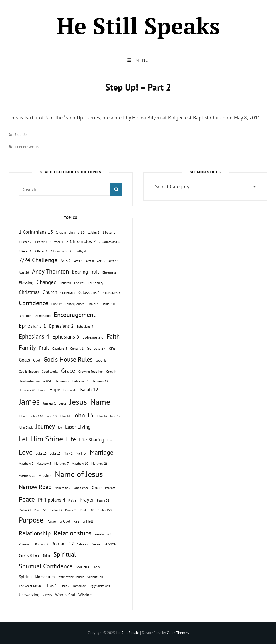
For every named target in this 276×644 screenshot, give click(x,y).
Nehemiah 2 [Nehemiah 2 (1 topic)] (63, 488)
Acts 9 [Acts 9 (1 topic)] (101, 261)
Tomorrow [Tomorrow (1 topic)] (80, 586)
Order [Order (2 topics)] (97, 487)
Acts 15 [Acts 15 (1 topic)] (113, 261)
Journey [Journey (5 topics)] (45, 426)
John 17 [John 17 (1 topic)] (115, 416)
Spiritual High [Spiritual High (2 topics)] (88, 567)
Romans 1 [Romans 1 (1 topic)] (25, 544)
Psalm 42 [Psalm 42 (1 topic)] (25, 510)
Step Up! (21, 135)
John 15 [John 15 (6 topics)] (83, 415)
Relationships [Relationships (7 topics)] (73, 533)
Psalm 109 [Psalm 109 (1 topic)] (87, 510)
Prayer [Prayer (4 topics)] (87, 500)
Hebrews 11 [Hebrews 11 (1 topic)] (81, 381)
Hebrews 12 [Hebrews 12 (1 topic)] (100, 381)
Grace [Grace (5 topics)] (68, 371)
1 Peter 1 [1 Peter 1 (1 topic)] (109, 233)
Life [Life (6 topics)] (71, 439)
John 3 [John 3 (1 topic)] (23, 416)
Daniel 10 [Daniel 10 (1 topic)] (108, 304)
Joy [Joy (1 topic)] (60, 427)
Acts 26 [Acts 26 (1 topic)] (24, 272)
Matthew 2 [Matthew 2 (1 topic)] (26, 464)
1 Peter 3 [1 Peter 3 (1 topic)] (41, 242)
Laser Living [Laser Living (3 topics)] (78, 427)
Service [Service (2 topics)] (109, 544)
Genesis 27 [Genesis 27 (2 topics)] (96, 348)
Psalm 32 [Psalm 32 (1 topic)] (103, 500)
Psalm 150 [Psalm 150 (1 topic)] (105, 510)
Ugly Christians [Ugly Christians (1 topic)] (100, 586)
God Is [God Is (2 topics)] (101, 360)
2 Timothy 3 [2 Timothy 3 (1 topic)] (58, 251)
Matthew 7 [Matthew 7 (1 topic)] (62, 464)
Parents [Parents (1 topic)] (110, 488)
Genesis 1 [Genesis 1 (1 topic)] (77, 349)
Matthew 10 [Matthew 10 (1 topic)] (80, 464)
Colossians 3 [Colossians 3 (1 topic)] (112, 293)
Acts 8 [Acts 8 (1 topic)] (90, 261)
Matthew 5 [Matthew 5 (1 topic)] (44, 464)
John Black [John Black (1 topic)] (26, 427)
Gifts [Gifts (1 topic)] (112, 349)
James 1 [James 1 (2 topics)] (50, 403)
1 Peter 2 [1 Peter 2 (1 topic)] (25, 242)
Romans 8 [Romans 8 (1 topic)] (42, 544)
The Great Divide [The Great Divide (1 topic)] (30, 586)
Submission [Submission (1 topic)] (95, 577)
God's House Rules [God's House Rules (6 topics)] (68, 359)
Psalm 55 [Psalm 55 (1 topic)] (40, 510)
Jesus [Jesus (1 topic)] (63, 403)
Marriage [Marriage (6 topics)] (102, 452)
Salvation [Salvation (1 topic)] (83, 544)
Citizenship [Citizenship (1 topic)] (68, 293)
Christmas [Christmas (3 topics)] (29, 292)
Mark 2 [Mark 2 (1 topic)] (68, 453)
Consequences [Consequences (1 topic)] (75, 304)
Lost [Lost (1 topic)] (110, 440)
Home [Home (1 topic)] (42, 390)
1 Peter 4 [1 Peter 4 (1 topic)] (57, 242)
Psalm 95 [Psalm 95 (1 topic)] (71, 510)
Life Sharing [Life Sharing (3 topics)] (92, 440)
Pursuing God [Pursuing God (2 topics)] (58, 521)
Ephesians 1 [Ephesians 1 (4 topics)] (32, 326)
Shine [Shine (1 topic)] (46, 555)
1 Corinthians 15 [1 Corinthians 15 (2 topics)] (70, 232)
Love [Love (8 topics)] (26, 452)
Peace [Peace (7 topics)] (27, 499)
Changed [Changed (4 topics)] (47, 282)
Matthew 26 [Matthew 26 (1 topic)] (99, 464)
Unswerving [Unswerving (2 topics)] (29, 595)
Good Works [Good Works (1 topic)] (50, 372)
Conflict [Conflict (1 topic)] (57, 304)
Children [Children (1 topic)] (65, 283)
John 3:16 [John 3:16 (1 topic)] (37, 416)
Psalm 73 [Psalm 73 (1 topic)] (56, 510)
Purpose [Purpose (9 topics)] (31, 520)
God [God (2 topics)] (37, 360)
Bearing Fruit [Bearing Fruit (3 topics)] (86, 272)
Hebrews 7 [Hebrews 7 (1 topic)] (62, 381)
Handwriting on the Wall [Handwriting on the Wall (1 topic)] (35, 381)
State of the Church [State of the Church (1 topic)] (71, 577)
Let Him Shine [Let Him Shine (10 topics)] (41, 439)
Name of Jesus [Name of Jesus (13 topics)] (79, 474)
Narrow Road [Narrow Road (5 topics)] (35, 487)
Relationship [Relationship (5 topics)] (35, 533)
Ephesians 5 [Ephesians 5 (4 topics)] (66, 337)
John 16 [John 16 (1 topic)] (102, 416)
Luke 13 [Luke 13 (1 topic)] (41, 453)
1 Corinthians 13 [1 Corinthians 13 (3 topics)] (36, 232)
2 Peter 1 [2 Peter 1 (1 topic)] (25, 251)
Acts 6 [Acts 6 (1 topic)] (78, 261)
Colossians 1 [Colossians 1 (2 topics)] (89, 292)
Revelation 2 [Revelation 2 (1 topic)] (103, 534)
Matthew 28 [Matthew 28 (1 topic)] (27, 476)
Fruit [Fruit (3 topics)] (44, 348)
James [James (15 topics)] (29, 402)
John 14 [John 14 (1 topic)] (65, 416)
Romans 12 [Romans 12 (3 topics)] (63, 544)
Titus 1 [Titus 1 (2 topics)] (51, 585)
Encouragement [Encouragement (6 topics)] (74, 315)
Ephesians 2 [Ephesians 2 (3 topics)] (61, 326)
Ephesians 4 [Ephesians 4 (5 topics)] (34, 336)
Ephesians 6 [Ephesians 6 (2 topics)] (93, 337)
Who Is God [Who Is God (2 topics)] (65, 595)
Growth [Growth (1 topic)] (111, 372)
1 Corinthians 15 (27, 147)
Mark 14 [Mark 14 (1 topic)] (81, 453)
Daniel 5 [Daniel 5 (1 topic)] (93, 304)
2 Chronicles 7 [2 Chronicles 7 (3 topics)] (81, 241)
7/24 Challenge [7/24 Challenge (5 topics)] (38, 260)
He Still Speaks (138, 26)
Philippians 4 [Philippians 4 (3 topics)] (52, 500)
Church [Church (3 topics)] (50, 292)
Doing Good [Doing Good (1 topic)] (43, 316)
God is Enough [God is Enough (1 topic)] (29, 372)
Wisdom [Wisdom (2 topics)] (85, 595)
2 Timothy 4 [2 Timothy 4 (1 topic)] (78, 251)
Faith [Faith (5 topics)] (113, 336)
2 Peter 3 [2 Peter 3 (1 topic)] (41, 251)
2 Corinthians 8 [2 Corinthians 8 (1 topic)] (109, 242)
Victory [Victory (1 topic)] (47, 595)
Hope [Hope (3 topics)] (55, 390)
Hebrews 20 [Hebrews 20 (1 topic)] (27, 390)
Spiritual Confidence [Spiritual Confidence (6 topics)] (46, 566)
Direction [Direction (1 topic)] (25, 316)
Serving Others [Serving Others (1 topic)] (29, 555)
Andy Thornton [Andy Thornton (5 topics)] (50, 271)
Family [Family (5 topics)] (27, 348)
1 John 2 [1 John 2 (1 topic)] (94, 233)
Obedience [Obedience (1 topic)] (81, 488)
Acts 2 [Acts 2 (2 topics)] (66, 261)
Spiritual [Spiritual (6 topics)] (65, 554)
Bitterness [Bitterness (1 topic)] (109, 272)
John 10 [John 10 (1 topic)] (51, 416)
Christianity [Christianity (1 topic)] (96, 283)
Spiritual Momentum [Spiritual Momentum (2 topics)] (37, 577)
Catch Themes (178, 633)
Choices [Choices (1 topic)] (79, 283)
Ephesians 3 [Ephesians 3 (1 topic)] (85, 327)
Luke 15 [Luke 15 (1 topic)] (55, 453)
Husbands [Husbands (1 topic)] (70, 390)
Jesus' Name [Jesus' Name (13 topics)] (90, 402)
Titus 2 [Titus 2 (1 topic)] (65, 586)
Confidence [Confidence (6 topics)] (34, 303)
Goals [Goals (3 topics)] (24, 360)
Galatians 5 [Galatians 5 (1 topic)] (60, 349)
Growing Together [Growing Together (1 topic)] (91, 372)
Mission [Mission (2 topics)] (45, 475)
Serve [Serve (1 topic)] (96, 544)
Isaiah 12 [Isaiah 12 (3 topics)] (89, 390)
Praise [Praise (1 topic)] (72, 500)
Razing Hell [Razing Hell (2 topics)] (83, 521)
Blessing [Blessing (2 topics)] (26, 283)
